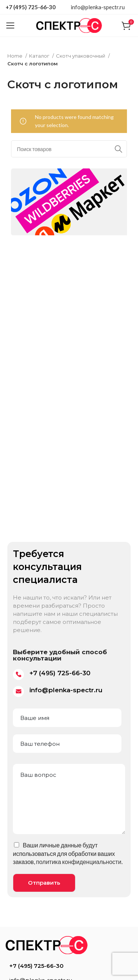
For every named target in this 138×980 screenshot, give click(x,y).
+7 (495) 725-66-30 (31, 7)
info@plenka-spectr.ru (98, 7)
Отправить (44, 883)
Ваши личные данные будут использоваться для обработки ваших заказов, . (68, 853)
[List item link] (69, 966)
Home (15, 56)
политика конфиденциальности (79, 862)
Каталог (40, 56)
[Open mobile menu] (10, 25)
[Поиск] (69, 149)
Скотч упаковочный (81, 56)
